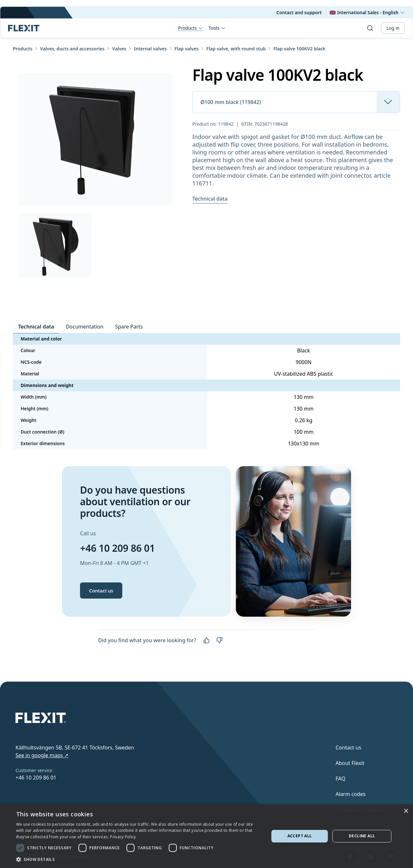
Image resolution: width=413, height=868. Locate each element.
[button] (139, 859)
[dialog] (206, 836)
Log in (393, 28)
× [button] (406, 811)
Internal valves (150, 49)
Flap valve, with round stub (236, 49)
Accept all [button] (300, 836)
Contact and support (299, 12)
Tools (217, 28)
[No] (219, 640)
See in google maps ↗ (42, 755)
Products (191, 28)
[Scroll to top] (24, 28)
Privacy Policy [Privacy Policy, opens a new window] (123, 837)
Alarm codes (351, 794)
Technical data (210, 199)
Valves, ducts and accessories (72, 49)
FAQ (340, 779)
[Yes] (206, 640)
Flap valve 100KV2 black (299, 49)
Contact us (101, 591)
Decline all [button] (362, 836)
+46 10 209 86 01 (117, 548)
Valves (119, 49)
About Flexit (350, 763)
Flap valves (187, 49)
